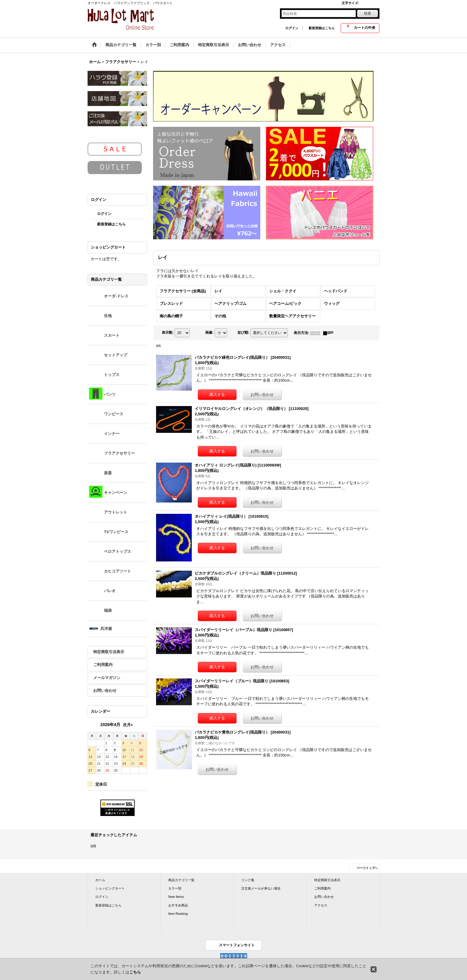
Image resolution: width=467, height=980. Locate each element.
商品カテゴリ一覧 (181, 880)
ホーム (100, 880)
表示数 (168, 333)
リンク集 (248, 880)
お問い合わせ (105, 690)
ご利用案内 (103, 665)
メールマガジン (107, 678)
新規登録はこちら (322, 28)
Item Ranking (178, 914)
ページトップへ (367, 868)
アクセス (321, 905)
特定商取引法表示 (109, 652)
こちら (135, 972)
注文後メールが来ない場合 (261, 888)
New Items (176, 897)
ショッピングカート (110, 888)
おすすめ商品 (178, 905)
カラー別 (175, 888)
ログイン (292, 28)
